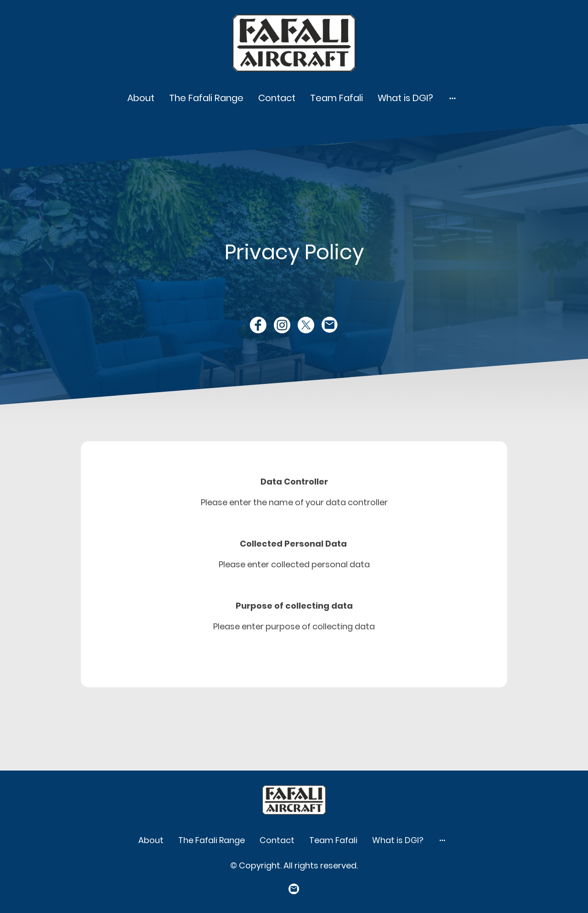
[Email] (330, 325)
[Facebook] (258, 325)
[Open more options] (452, 98)
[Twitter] (306, 325)
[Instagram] (282, 325)
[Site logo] (294, 43)
